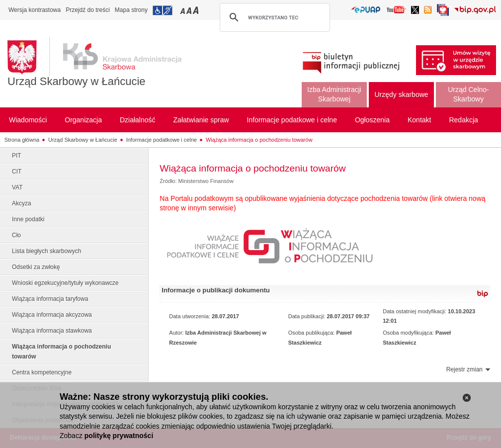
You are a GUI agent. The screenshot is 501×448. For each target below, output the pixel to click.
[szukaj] (273, 17)
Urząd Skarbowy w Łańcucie (77, 81)
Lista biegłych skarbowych (46, 251)
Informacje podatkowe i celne (162, 140)
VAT (17, 187)
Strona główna (22, 140)
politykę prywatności (119, 436)
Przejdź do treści (88, 10)
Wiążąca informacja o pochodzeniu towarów (259, 140)
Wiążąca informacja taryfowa (50, 299)
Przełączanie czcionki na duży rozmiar (197, 10)
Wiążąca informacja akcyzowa (52, 315)
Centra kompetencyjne (42, 372)
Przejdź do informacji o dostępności (163, 10)
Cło (16, 235)
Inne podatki (28, 219)
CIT (17, 172)
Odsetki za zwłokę (36, 267)
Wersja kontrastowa (35, 10)
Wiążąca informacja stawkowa (52, 331)
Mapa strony (131, 10)
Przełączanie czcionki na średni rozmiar (190, 10)
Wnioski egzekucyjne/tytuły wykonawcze (65, 283)
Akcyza (22, 203)
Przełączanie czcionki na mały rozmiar (183, 10)
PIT (17, 156)
